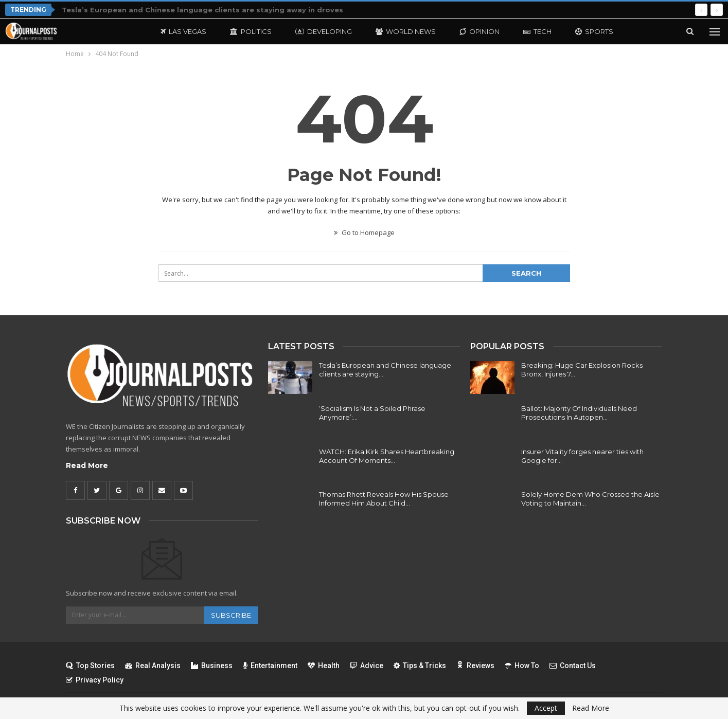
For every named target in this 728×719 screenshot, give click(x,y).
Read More (87, 465)
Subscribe (231, 615)
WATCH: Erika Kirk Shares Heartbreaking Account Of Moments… (387, 456)
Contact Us (573, 666)
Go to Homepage (364, 232)
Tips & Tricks (420, 666)
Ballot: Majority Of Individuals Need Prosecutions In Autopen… (579, 413)
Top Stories (90, 666)
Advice (367, 666)
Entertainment (270, 666)
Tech (537, 31)
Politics (251, 31)
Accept (546, 708)
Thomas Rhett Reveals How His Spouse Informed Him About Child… (384, 499)
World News (406, 31)
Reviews (475, 666)
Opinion (480, 31)
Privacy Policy (95, 680)
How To (522, 666)
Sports (594, 31)
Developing (324, 31)
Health (324, 666)
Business (212, 666)
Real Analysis (153, 666)
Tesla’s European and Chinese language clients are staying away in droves (202, 10)
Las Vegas (183, 31)
